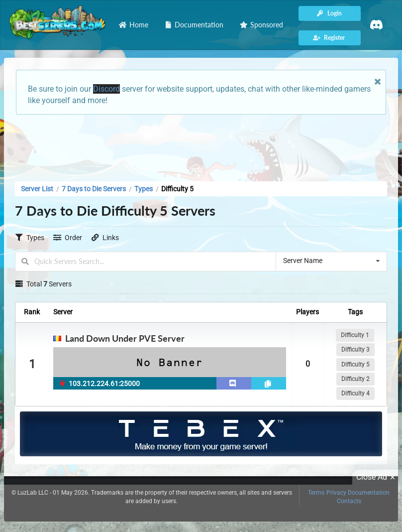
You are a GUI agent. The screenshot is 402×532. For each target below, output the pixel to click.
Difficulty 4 (355, 394)
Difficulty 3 (355, 350)
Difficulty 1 (355, 335)
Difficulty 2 (355, 379)
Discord (106, 89)
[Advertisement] (201, 145)
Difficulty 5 (355, 365)
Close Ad (377, 477)
